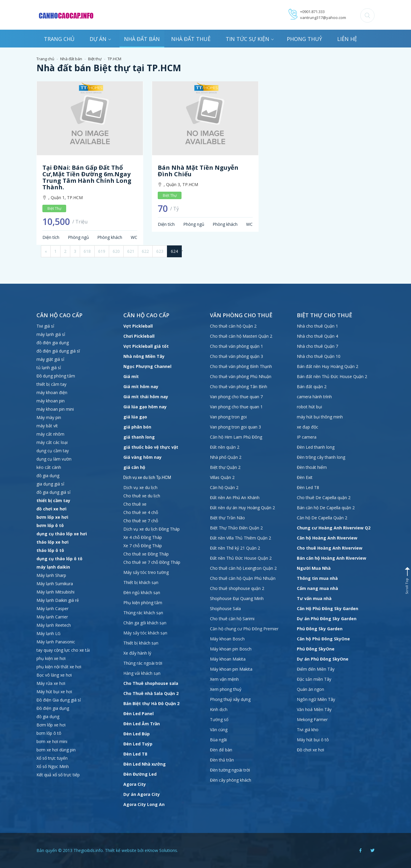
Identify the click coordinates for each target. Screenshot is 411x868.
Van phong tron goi (228, 417)
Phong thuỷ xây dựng (230, 699)
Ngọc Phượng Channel (147, 366)
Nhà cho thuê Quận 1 (317, 326)
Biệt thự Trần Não (227, 518)
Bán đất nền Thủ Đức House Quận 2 (332, 376)
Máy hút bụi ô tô (313, 740)
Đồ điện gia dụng (53, 708)
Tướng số (219, 719)
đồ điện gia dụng (53, 343)
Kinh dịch (219, 709)
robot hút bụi (309, 407)
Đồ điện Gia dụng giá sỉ (59, 700)
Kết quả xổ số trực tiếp (58, 775)
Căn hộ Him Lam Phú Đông (236, 437)
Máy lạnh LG (48, 633)
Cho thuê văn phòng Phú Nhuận (241, 376)
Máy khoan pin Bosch (231, 649)
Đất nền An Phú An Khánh (235, 498)
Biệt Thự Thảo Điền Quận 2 (236, 528)
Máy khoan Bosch (227, 639)
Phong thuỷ (304, 39)
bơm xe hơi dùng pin (56, 750)
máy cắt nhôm (50, 434)
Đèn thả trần (222, 760)
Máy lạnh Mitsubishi (55, 592)
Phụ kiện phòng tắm (143, 603)
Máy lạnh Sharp (51, 575)
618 (87, 251)
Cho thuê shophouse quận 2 (237, 588)
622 (145, 251)
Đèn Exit (305, 477)
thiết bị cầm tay (51, 384)
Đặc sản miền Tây (314, 679)
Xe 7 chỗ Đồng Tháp (143, 546)
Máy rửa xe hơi (51, 683)
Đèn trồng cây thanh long (321, 457)
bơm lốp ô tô (49, 733)
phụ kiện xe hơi (51, 658)
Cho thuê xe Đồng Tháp (146, 554)
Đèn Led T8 (308, 487)
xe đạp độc (308, 427)
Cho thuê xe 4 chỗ (141, 512)
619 (102, 251)
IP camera (307, 437)
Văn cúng (219, 730)
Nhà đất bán (142, 39)
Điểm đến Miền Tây (316, 669)
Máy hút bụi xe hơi (54, 692)
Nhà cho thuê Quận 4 (317, 336)
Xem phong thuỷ (226, 689)
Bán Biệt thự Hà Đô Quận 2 (151, 703)
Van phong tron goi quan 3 (235, 427)
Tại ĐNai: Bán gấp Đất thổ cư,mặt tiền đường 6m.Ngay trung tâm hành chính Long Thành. (87, 177)
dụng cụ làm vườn (54, 459)
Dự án (100, 39)
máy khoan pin (51, 401)
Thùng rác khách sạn (143, 613)
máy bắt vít (48, 426)
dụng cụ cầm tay (53, 451)
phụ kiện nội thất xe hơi (59, 667)
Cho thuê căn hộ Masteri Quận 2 (241, 336)
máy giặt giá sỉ (50, 359)
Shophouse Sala (225, 608)
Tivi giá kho (308, 730)
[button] (367, 15)
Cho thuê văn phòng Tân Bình (239, 387)
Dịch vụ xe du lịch (140, 487)
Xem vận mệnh (224, 679)
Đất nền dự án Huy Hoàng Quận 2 (242, 508)
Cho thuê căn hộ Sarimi (232, 619)
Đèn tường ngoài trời (230, 770)
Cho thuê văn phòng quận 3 (236, 356)
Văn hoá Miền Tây (314, 709)
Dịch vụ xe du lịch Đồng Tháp (152, 529)
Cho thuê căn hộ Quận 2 (233, 326)
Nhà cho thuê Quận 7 (317, 346)
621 (131, 251)
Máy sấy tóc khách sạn (145, 633)
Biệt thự (95, 59)
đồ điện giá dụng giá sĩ (58, 351)
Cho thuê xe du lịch (142, 496)
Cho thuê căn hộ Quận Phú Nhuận (243, 578)
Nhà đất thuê (191, 39)
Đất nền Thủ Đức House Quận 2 (241, 558)
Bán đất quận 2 (312, 387)
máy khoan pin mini (55, 409)
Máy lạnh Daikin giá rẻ (58, 600)
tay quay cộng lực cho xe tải (63, 650)
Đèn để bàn (221, 750)
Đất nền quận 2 (225, 447)
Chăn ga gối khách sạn (145, 623)
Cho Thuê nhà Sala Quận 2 (151, 693)
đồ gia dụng (48, 476)
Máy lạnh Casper (52, 608)
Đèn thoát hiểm (312, 467)
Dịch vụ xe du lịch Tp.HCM (147, 477)
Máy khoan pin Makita (231, 669)
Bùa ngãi (218, 740)
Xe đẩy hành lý (137, 653)
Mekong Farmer (312, 719)
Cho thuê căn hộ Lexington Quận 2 (243, 568)
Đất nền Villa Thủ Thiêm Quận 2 (240, 538)
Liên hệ (347, 39)
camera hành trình (314, 397)
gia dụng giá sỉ (50, 484)
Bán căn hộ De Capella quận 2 (326, 508)
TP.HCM (114, 59)
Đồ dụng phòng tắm (56, 376)
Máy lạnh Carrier (52, 617)
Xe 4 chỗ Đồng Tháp (143, 537)
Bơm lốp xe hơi (51, 725)
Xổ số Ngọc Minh (53, 766)
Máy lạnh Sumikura (55, 584)
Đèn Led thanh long (316, 447)
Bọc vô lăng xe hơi (54, 675)
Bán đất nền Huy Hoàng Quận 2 (328, 366)
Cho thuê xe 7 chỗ (141, 521)
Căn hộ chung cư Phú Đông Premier (244, 629)
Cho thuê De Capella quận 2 (324, 498)
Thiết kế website (121, 850)
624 (174, 251)
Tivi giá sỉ (45, 326)
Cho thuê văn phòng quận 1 (236, 346)
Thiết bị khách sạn (141, 582)
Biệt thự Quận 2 (225, 467)
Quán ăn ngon (310, 689)
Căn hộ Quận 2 (224, 487)
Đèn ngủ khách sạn (142, 592)
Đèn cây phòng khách (231, 780)
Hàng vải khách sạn (142, 673)
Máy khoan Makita (228, 659)
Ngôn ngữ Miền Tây (316, 699)
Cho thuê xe (135, 504)
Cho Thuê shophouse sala (151, 683)
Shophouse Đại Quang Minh (237, 598)
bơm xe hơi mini (52, 741)
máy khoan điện (52, 392)
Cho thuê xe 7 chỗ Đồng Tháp (152, 562)
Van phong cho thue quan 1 (236, 407)
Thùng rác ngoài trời (143, 663)
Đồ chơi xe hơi (310, 750)
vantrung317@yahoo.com (323, 18)
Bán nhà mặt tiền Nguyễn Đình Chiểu (198, 171)
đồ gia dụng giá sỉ (54, 492)
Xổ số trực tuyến (52, 758)
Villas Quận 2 (222, 477)
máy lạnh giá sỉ (51, 334)
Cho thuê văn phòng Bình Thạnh (241, 366)
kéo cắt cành (49, 467)
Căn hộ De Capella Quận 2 (322, 518)
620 (116, 251)
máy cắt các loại (52, 442)
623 (160, 251)
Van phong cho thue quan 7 (236, 397)
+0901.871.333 (312, 12)
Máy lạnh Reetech (54, 625)
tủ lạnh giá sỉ (49, 368)
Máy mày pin (49, 417)
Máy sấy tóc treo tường (146, 572)
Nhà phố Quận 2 (226, 457)
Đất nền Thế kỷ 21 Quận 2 (235, 548)
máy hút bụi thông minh (320, 417)
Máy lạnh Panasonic (56, 642)
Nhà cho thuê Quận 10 (319, 356)
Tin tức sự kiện (250, 39)
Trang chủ (59, 39)
